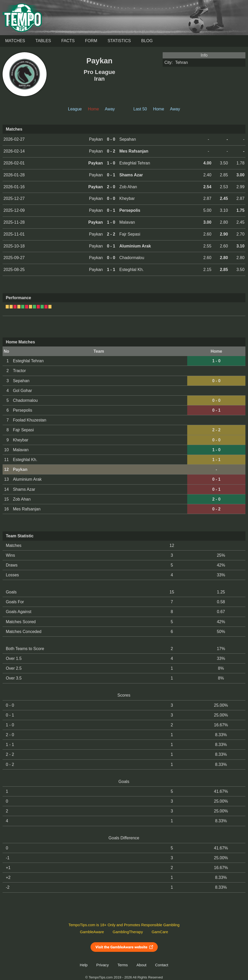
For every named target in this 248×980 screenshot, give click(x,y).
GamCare (160, 932)
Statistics (119, 41)
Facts (68, 41)
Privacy (102, 965)
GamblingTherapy (128, 932)
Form (91, 41)
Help (84, 965)
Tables (43, 41)
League (75, 109)
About (141, 965)
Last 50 (140, 109)
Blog (147, 41)
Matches (15, 41)
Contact (162, 965)
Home (159, 109)
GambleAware (92, 932)
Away (110, 109)
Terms (123, 965)
